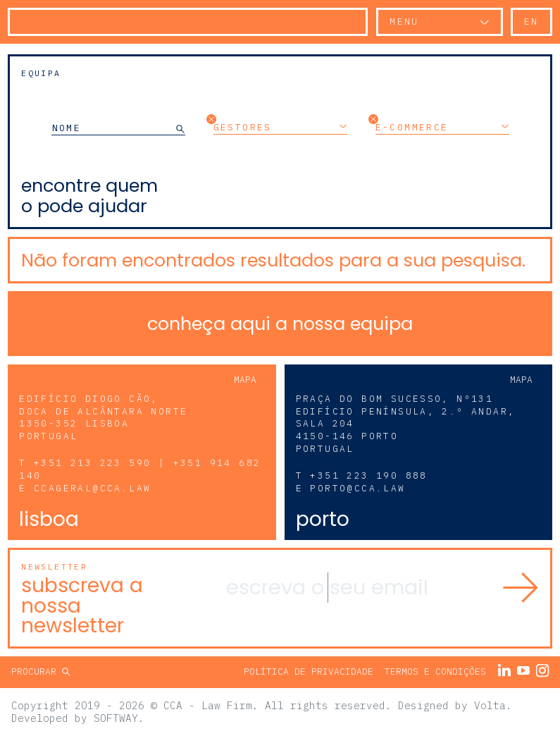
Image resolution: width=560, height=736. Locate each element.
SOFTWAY (116, 718)
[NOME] (114, 128)
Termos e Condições (435, 671)
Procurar (37, 671)
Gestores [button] (280, 127)
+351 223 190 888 (368, 476)
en (531, 22)
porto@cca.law (357, 488)
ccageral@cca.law (92, 488)
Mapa (245, 380)
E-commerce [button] (442, 127)
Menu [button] (404, 22)
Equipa (41, 73)
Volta (490, 705)
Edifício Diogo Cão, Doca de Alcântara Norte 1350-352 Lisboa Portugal (103, 418)
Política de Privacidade (309, 671)
